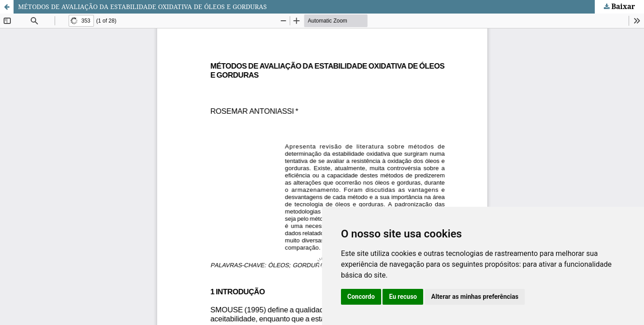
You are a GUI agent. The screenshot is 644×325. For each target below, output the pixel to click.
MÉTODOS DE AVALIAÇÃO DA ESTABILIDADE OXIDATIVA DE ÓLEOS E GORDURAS (142, 7)
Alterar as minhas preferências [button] (475, 297)
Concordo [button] (361, 297)
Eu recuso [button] (403, 297)
